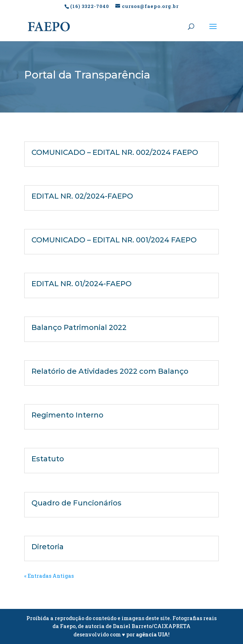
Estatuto (48, 459)
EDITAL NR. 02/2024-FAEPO (82, 196)
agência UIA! (153, 634)
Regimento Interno (67, 415)
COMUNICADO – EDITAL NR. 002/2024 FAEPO (115, 152)
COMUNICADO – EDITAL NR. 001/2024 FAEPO (114, 240)
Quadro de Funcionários (76, 503)
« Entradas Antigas (49, 576)
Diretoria (48, 547)
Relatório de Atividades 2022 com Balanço (110, 371)
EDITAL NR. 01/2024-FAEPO (82, 284)
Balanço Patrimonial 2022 (79, 327)
